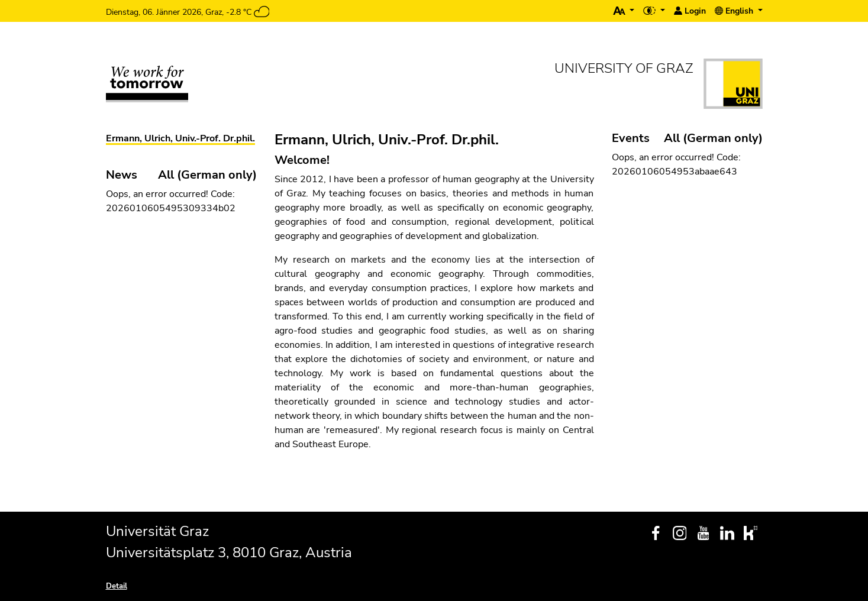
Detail (117, 586)
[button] (624, 11)
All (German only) (713, 138)
